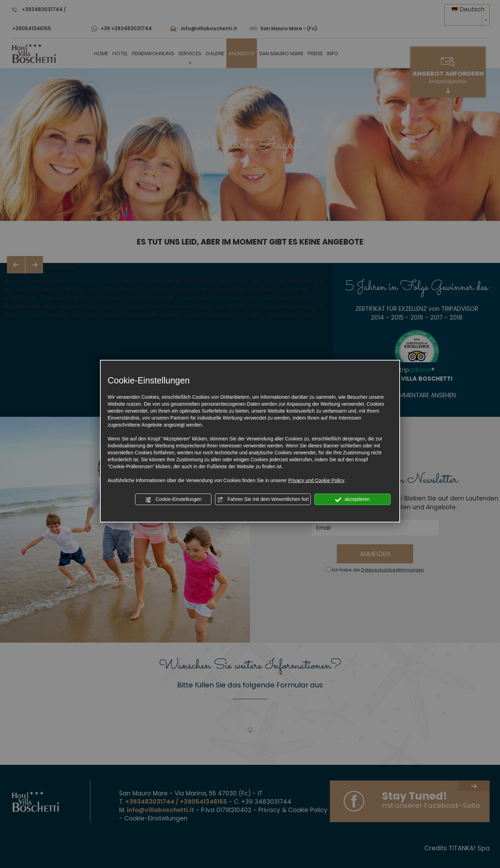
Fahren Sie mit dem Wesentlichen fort (263, 499)
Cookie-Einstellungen (173, 499)
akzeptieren (352, 499)
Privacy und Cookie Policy (316, 480)
